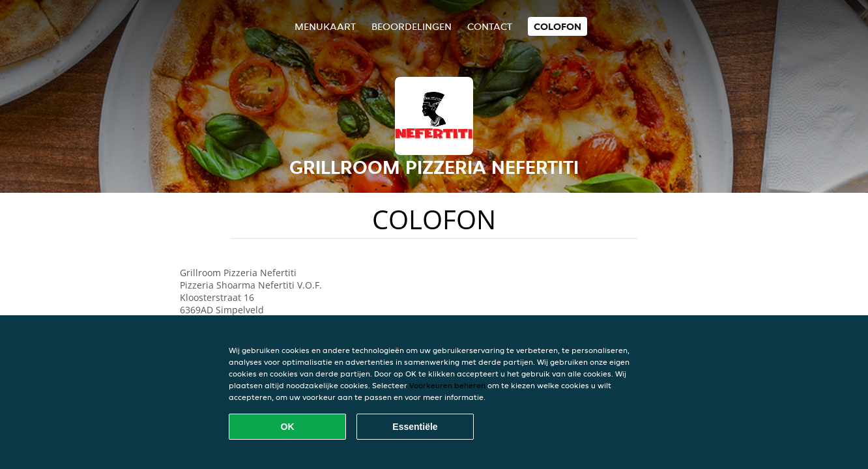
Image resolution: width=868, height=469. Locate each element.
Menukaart (325, 26)
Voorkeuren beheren (447, 385)
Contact (490, 26)
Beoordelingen (412, 26)
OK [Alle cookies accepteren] (288, 427)
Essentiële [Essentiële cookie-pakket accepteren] (415, 427)
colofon (557, 26)
